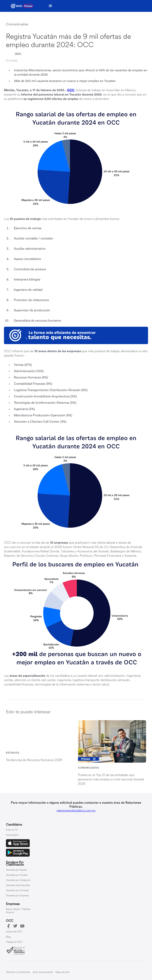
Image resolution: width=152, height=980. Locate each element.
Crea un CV (12, 830)
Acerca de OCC (14, 932)
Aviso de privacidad (43, 972)
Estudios (13, 753)
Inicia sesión (12, 835)
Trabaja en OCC (14, 942)
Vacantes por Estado (16, 870)
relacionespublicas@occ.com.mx (76, 811)
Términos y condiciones (18, 972)
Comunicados (88, 768)
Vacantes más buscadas (18, 885)
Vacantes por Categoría (18, 880)
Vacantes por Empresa (17, 896)
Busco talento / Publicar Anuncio (18, 911)
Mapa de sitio (62, 972)
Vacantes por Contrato (18, 891)
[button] (50, 6)
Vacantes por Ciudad (17, 875)
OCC (18, 54)
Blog (8, 937)
